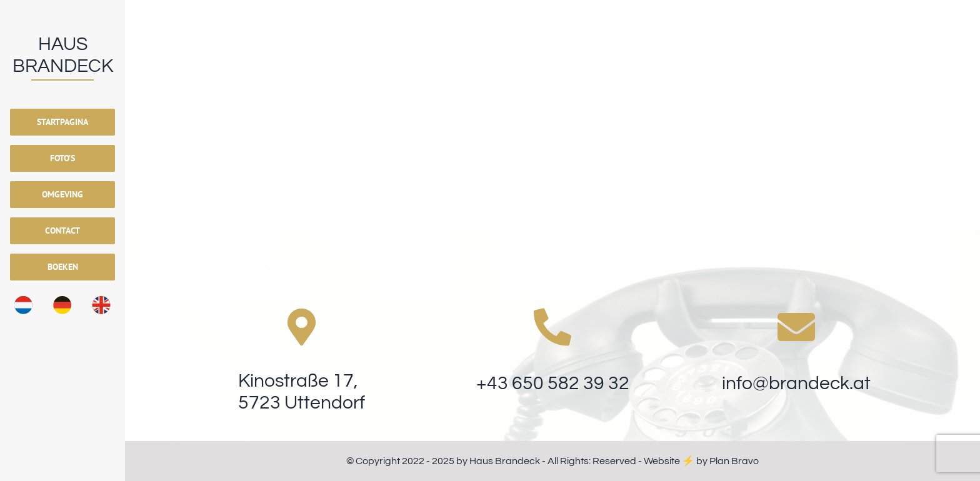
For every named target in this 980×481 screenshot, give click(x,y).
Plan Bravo (734, 461)
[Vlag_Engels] (101, 301)
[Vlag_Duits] (62, 301)
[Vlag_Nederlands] (23, 301)
